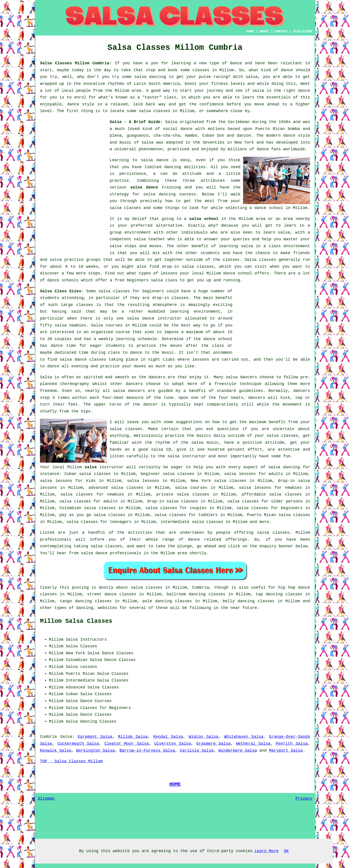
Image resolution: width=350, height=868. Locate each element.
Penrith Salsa (292, 744)
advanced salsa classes (116, 488)
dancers (157, 377)
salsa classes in (150, 588)
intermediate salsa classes (192, 522)
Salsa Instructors (86, 640)
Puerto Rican (80, 674)
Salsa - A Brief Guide (135, 122)
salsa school (204, 219)
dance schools (63, 280)
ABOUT (264, 31)
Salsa (171, 122)
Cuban (72, 694)
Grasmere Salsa (214, 744)
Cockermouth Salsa (78, 744)
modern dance (281, 136)
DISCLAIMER (303, 31)
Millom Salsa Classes (76, 621)
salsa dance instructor (154, 318)
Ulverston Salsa (173, 744)
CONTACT (281, 31)
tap (259, 594)
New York (75, 653)
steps (94, 273)
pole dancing (157, 601)
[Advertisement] (73, 186)
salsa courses (191, 488)
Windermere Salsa (238, 751)
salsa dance (144, 187)
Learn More (267, 851)
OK (286, 851)
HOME (250, 31)
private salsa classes (183, 494)
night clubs (161, 360)
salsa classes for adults (89, 501)
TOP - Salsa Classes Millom (71, 761)
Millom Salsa (133, 737)
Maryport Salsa (286, 751)
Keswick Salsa (56, 751)
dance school (269, 208)
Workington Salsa (95, 751)
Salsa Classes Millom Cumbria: (76, 63)
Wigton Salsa (203, 737)
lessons (201, 360)
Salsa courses (107, 325)
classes (231, 260)
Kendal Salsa (168, 737)
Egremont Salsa (95, 737)
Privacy (304, 799)
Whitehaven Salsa (244, 737)
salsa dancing (159, 194)
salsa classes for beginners (131, 291)
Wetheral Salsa (253, 744)
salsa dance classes (83, 360)
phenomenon (151, 149)
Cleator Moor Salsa (126, 744)
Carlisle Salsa (197, 751)
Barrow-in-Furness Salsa (147, 751)
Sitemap (46, 799)
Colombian (77, 660)
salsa (148, 142)
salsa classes (125, 208)
